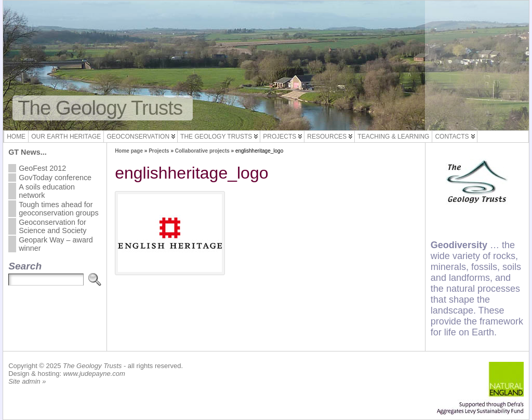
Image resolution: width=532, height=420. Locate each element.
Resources (327, 137)
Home (16, 137)
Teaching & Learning (393, 137)
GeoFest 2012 (42, 168)
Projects (280, 137)
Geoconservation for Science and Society (52, 226)
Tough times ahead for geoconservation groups (59, 209)
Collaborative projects (202, 151)
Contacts (452, 137)
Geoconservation (138, 137)
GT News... (28, 152)
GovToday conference (55, 178)
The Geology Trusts (100, 108)
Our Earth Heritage (66, 137)
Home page (129, 151)
